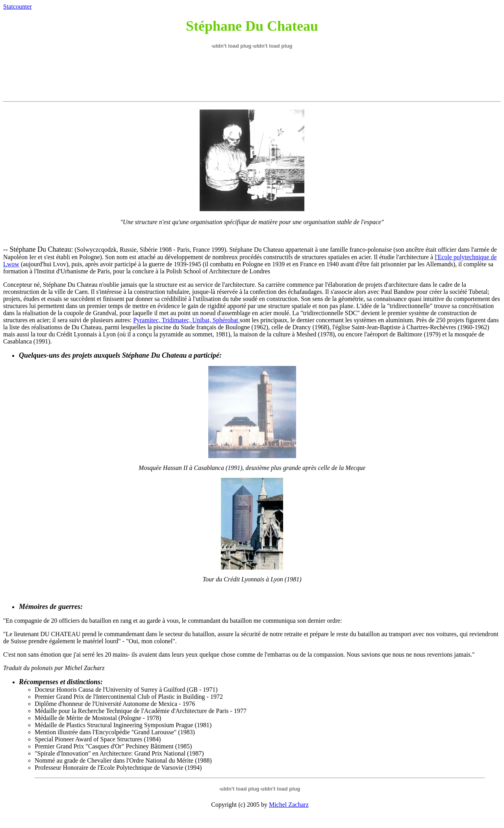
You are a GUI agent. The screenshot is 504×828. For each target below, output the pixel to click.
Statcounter (18, 6)
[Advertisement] (251, 76)
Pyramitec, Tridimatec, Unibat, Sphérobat (186, 320)
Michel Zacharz (289, 805)
